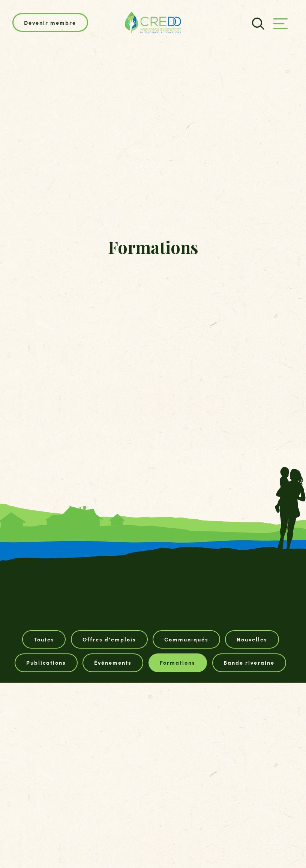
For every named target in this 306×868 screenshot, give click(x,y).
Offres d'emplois (109, 639)
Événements (113, 662)
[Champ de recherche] (257, 23)
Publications (46, 662)
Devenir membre (50, 22)
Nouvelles (252, 639)
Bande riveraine (249, 662)
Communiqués (186, 639)
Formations (178, 662)
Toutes (44, 639)
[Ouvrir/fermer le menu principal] (280, 24)
